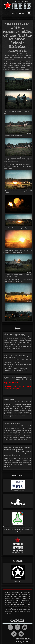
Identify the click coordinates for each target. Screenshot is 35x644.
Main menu (18, 14)
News (17, 329)
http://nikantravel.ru (8, 59)
